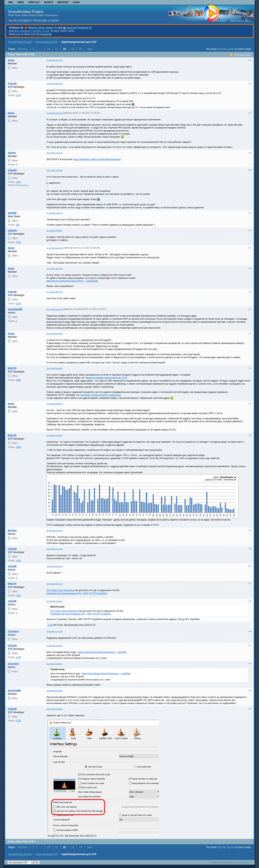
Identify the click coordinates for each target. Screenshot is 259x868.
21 (57, 49)
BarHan (12, 530)
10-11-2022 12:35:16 (54, 170)
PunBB (221, 862)
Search (48, 2)
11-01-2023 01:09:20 (54, 368)
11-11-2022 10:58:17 (54, 230)
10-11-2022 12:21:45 (54, 153)
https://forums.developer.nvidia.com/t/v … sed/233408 (72, 281)
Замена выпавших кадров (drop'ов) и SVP (106, 378)
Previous (23, 49)
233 (18, 225)
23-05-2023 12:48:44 (54, 691)
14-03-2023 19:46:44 (54, 566)
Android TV (85, 28)
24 (81, 49)
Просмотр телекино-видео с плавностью (101, 395)
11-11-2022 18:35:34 (54, 248)
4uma (11, 60)
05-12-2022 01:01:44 (54, 309)
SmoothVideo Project (26, 12)
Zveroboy (13, 631)
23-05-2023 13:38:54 (54, 709)
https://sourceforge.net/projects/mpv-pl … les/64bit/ (102, 652)
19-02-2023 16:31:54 (54, 530)
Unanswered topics (241, 20)
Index (21, 2)
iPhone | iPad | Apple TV (43, 28)
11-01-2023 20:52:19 (54, 404)
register (230, 49)
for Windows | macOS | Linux (29, 31)
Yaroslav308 (15, 309)
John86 (12, 566)
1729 (18, 95)
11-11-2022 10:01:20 (54, 213)
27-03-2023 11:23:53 (54, 631)
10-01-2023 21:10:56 (54, 334)
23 (73, 49)
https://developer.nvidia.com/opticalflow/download (97, 159)
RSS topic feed (242, 55)
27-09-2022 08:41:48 (54, 84)
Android (71, 28)
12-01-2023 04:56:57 (54, 435)
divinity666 (14, 690)
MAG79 (12, 368)
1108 (18, 380)
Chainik (12, 83)
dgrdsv (12, 153)
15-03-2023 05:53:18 (54, 584)
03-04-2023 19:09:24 (54, 664)
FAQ (18, 34)
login (220, 49)
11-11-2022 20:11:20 (54, 268)
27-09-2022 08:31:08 (54, 60)
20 (49, 49)
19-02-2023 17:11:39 (54, 549)
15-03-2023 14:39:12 (54, 601)
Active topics (220, 20)
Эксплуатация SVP (47, 42)
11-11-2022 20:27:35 (54, 292)
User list (34, 2)
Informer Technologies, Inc (242, 862)
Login (76, 2)
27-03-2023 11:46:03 (54, 646)
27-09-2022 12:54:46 (54, 113)
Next (90, 49)
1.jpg (50, 625)
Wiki (11, 2)
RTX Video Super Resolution (60, 590)
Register (63, 2)
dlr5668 (12, 213)
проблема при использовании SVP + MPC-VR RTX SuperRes (77, 593)
